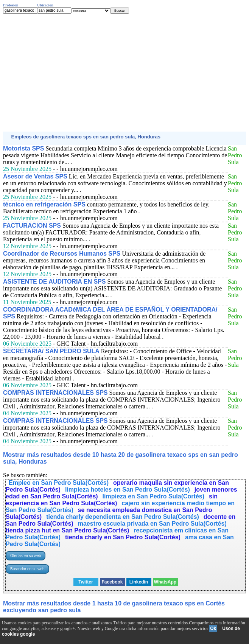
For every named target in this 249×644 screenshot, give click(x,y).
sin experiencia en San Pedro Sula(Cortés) (112, 500)
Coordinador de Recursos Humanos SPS (62, 254)
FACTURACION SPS (32, 226)
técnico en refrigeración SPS (44, 204)
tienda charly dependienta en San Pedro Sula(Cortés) (123, 517)
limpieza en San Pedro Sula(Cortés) (153, 496)
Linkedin (139, 582)
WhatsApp (165, 582)
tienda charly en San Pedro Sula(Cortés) (123, 537)
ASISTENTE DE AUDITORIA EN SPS (54, 282)
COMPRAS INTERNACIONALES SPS (55, 393)
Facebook (112, 582)
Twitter (86, 582)
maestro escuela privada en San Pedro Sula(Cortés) (152, 524)
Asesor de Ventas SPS (35, 176)
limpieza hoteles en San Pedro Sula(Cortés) (128, 490)
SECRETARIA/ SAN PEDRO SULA (51, 351)
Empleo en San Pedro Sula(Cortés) (59, 483)
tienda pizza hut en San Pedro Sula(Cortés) (67, 530)
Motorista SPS (23, 148)
